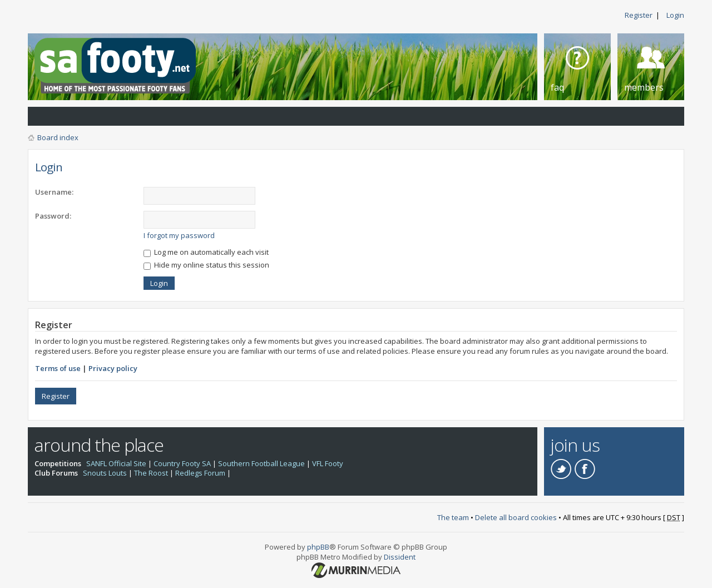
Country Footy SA (182, 463)
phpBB (318, 547)
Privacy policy (113, 368)
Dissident (400, 557)
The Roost (151, 473)
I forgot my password (179, 235)
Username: (54, 192)
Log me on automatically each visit (206, 252)
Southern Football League (261, 463)
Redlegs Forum (200, 473)
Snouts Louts (105, 473)
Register (639, 15)
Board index (58, 137)
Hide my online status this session (206, 265)
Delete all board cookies (516, 517)
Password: (53, 216)
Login (675, 15)
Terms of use (58, 368)
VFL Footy (328, 463)
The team (453, 517)
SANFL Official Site (116, 463)
